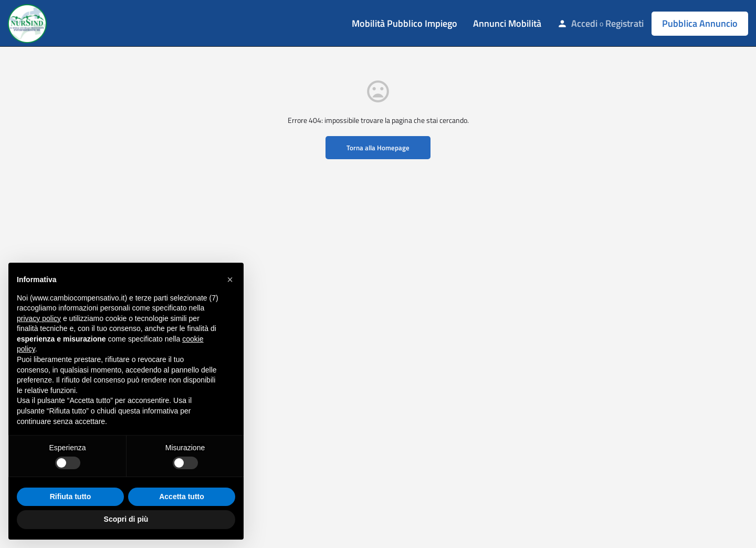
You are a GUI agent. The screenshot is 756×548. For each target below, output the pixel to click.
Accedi (584, 24)
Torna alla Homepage (378, 148)
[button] (230, 280)
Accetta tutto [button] (182, 497)
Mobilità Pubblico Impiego (405, 24)
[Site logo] (29, 23)
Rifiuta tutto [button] (71, 497)
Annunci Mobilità (507, 24)
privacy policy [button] (39, 318)
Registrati (624, 24)
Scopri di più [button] (126, 519)
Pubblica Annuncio (700, 23)
